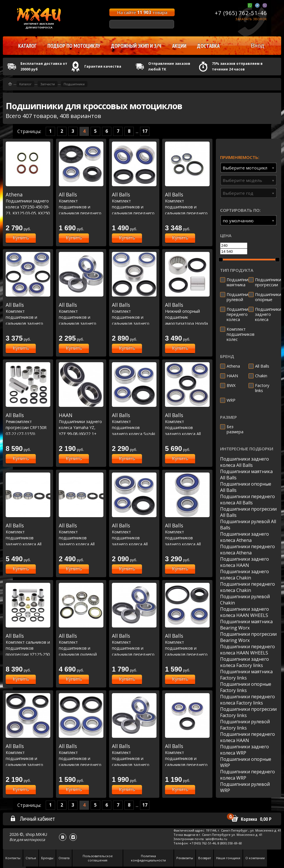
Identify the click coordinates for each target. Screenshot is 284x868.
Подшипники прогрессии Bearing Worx (248, 637)
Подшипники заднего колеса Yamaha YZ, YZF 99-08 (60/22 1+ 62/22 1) (81, 427)
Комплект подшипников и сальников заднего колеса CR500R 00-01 (81, 317)
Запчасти (48, 84)
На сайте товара (142, 12)
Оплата (64, 858)
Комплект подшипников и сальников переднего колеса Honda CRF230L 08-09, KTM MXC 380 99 (187, 654)
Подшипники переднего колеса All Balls (248, 500)
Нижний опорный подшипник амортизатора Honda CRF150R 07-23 (187, 317)
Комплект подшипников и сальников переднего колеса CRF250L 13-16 (134, 207)
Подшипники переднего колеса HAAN (248, 737)
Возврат (205, 858)
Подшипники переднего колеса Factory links (248, 700)
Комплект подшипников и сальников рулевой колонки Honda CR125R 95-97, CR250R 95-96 (81, 654)
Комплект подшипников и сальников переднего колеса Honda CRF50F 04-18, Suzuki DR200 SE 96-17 (187, 765)
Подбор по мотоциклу (74, 46)
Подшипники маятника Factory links (246, 675)
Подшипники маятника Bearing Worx (246, 625)
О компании (255, 858)
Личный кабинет (33, 819)
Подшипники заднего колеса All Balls (245, 462)
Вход (257, 45)
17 (145, 131)
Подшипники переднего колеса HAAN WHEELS (248, 650)
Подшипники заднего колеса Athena (245, 537)
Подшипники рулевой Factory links (245, 725)
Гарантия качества (103, 66)
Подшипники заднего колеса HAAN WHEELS (245, 612)
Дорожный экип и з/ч (136, 46)
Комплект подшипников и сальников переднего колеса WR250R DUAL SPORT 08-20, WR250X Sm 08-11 (81, 765)
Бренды (47, 858)
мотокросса (34, 840)
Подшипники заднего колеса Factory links (245, 662)
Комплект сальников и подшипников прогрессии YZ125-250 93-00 (28, 648)
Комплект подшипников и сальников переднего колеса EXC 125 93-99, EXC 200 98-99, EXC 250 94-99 (134, 654)
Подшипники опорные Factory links (246, 687)
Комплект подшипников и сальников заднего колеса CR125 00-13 (134, 317)
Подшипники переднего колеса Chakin (248, 587)
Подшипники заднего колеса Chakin (245, 575)
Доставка (208, 46)
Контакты (13, 858)
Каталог (25, 84)
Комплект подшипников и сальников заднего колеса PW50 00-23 (28, 317)
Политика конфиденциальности (148, 858)
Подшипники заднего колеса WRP (245, 750)
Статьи (31, 858)
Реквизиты (185, 858)
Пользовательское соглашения (98, 858)
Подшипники (74, 84)
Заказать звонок (251, 19)
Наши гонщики (228, 858)
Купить (21, 238)
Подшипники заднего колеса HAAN (245, 562)
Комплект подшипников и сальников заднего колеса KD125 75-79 (28, 758)
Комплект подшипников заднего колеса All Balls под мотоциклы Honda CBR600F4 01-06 (28, 544)
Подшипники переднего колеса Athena (248, 550)
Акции (179, 46)
